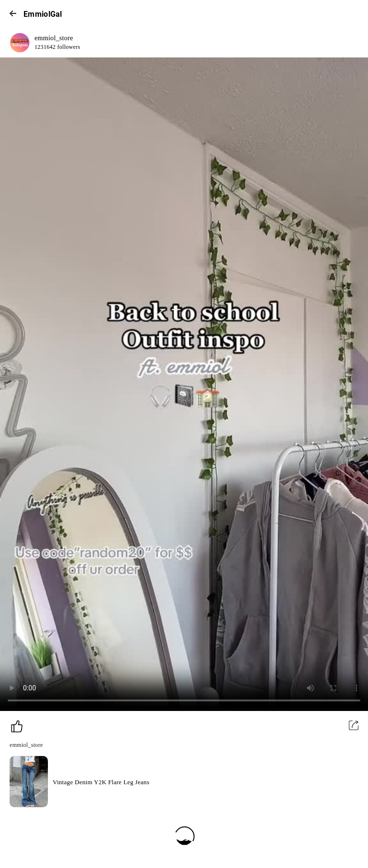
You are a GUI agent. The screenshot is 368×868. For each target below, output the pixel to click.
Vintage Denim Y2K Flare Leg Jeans (101, 782)
